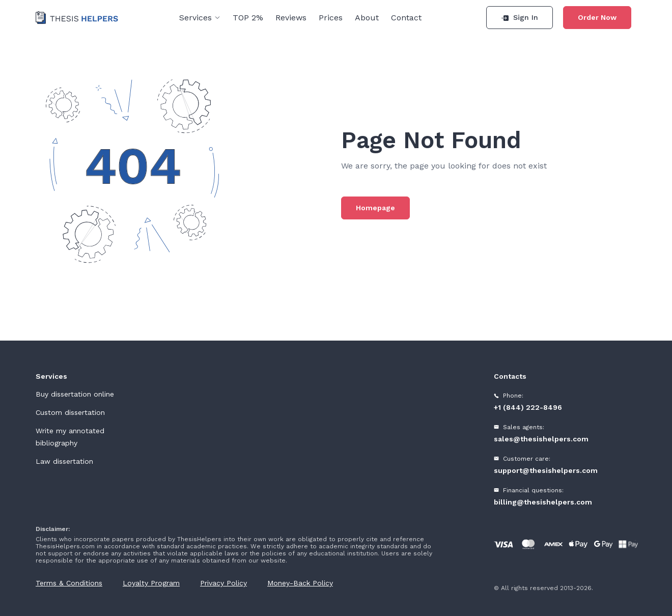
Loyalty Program (151, 583)
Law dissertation (64, 461)
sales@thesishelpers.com (541, 439)
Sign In (520, 18)
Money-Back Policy (300, 583)
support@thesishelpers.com (546, 470)
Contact (406, 18)
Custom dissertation (70, 412)
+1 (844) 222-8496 (528, 407)
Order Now (597, 17)
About (367, 18)
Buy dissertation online (75, 394)
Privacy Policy (223, 583)
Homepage (375, 208)
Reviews (291, 18)
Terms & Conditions (69, 583)
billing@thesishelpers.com (543, 502)
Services (200, 18)
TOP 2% (248, 18)
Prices (331, 18)
